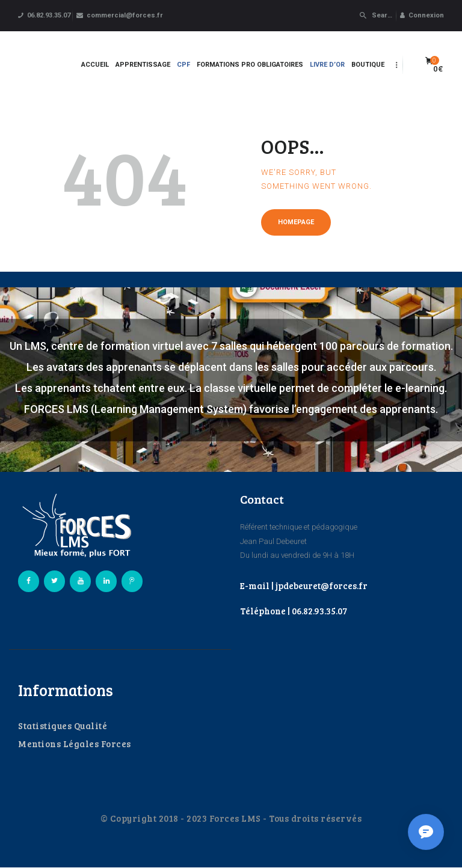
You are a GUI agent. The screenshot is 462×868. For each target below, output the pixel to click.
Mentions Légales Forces (75, 744)
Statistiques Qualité (63, 726)
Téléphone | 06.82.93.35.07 (294, 611)
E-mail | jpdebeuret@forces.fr (304, 585)
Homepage (296, 222)
